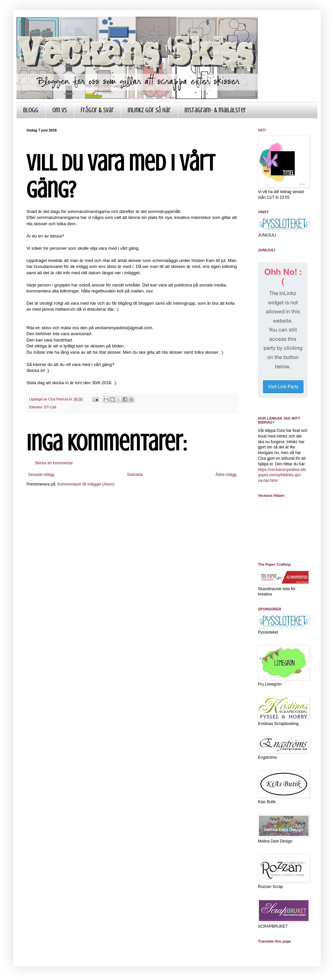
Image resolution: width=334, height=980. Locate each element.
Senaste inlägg (41, 475)
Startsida (135, 475)
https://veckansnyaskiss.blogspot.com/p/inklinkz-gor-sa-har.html (282, 475)
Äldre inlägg (226, 475)
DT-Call (50, 407)
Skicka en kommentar (54, 463)
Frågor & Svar (97, 110)
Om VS (60, 110)
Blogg (31, 110)
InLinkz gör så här (149, 110)
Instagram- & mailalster (215, 110)
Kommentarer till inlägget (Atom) (86, 484)
